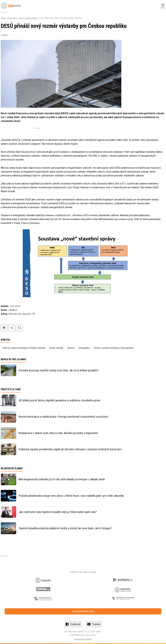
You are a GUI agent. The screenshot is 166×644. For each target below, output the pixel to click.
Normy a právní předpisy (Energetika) (114, 348)
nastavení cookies (83, 639)
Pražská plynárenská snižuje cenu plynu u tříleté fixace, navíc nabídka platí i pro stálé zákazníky (71, 496)
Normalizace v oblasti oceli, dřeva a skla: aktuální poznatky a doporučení (58, 433)
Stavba (3, 18)
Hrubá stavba (12, 18)
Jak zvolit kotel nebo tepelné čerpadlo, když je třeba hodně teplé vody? (58, 512)
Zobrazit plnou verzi (83, 611)
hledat (19, 328)
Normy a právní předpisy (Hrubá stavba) (24, 348)
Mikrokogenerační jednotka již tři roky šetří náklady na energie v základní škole (62, 479)
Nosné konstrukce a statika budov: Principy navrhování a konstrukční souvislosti (63, 417)
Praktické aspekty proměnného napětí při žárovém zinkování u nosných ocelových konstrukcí (70, 449)
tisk (4, 328)
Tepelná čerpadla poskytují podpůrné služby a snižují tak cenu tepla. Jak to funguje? (65, 528)
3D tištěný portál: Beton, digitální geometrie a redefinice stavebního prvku (59, 400)
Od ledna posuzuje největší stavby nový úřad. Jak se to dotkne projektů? (59, 370)
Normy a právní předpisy (28, 18)
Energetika (84, 348)
